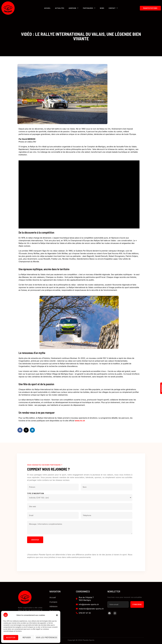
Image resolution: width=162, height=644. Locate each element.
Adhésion (74, 8)
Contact (113, 8)
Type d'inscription (35, 493)
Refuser (27, 638)
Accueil (47, 8)
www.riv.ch (80, 421)
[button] (57, 615)
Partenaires (89, 8)
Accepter (11, 638)
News (102, 8)
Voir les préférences (47, 638)
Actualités (60, 8)
